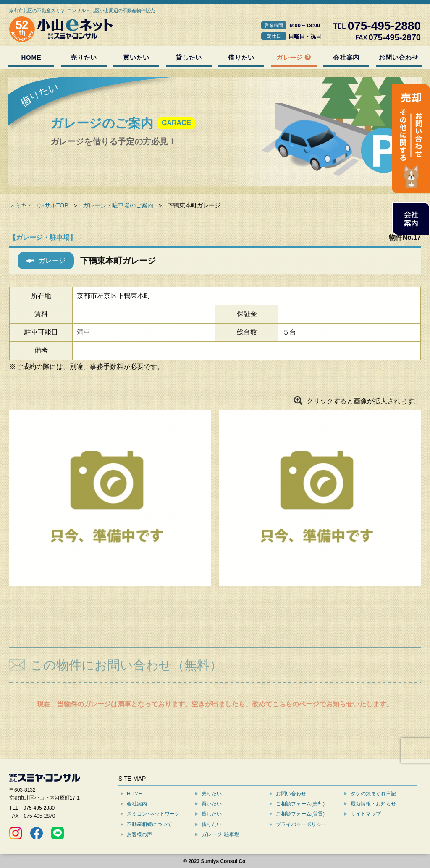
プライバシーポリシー (301, 824)
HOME (31, 57)
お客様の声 (139, 834)
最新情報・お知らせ (373, 804)
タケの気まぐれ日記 (373, 794)
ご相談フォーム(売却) (300, 804)
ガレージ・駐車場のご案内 (118, 205)
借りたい (241, 57)
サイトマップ (366, 814)
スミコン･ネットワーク (153, 814)
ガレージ (290, 57)
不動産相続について (149, 824)
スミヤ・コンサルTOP (39, 205)
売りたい (84, 57)
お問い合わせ (399, 57)
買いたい (136, 57)
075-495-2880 (39, 808)
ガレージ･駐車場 (220, 834)
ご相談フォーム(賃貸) (300, 814)
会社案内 (346, 57)
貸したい (189, 57)
